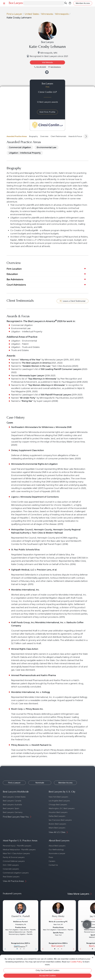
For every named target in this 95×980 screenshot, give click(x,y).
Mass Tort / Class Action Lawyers (16, 853)
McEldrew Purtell (21, 922)
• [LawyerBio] (21, 949)
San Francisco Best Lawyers (60, 820)
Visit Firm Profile (47, 112)
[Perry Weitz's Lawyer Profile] (58, 911)
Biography (33, 136)
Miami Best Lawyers (57, 828)
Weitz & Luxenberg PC (58, 922)
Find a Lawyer (14, 14)
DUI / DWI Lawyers (11, 865)
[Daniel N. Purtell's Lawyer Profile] (21, 911)
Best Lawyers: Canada (12, 801)
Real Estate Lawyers (11, 877)
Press (51, 857)
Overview (44, 136)
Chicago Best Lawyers (58, 805)
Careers (52, 861)
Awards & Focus (75, 136)
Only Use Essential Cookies (47, 970)
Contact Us (53, 865)
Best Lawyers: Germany (13, 812)
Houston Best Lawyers (58, 812)
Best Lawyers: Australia (12, 805)
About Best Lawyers (57, 846)
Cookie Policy (76, 962)
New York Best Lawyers (58, 797)
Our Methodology (56, 850)
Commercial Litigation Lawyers (16, 873)
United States (32, 14)
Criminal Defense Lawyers (14, 861)
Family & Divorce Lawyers (14, 857)
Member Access (65, 783)
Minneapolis (62, 14)
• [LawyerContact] (24, 949)
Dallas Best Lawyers (57, 816)
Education (12, 274)
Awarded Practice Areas (17, 136)
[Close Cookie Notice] (93, 957)
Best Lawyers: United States (14, 797)
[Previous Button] (5, 926)
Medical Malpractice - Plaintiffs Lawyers (19, 850)
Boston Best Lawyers (57, 824)
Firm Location (14, 269)
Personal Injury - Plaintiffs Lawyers (17, 846)
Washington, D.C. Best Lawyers (62, 808)
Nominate (40, 783)
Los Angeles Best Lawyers (59, 801)
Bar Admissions (15, 279)
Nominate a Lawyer (57, 853)
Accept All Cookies (47, 976)
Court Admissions (16, 285)
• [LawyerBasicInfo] (17, 949)
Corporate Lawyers (11, 869)
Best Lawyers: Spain (11, 808)
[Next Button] (36, 926)
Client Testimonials (58, 136)
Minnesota (47, 14)
